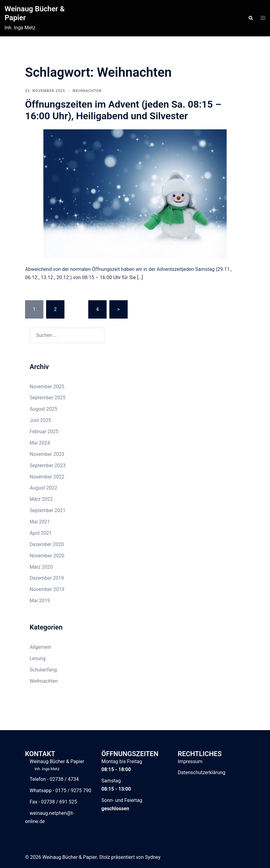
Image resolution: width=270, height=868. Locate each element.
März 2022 (41, 499)
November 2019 (47, 589)
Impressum (190, 761)
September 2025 (48, 398)
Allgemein (40, 647)
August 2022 (43, 488)
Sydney (153, 857)
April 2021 (41, 533)
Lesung (38, 658)
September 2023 (48, 465)
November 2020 (47, 556)
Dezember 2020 (47, 544)
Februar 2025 (44, 432)
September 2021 (48, 510)
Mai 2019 (40, 601)
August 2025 (43, 409)
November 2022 (47, 477)
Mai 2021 (40, 522)
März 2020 (41, 567)
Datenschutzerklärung (202, 772)
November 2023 (47, 454)
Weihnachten (87, 91)
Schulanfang (43, 670)
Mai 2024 (40, 443)
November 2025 (47, 387)
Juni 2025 (40, 420)
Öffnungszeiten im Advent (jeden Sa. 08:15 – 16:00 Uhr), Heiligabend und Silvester (123, 110)
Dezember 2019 (47, 578)
